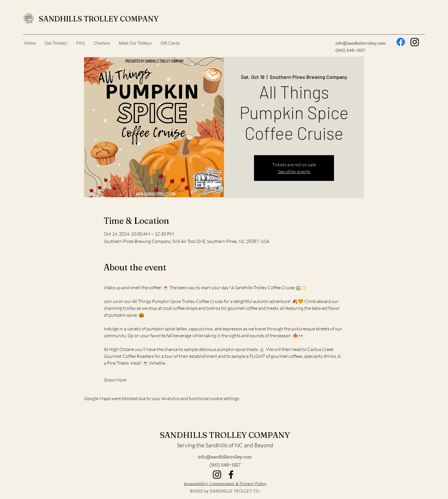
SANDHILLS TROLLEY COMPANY (99, 19)
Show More (115, 380)
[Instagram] (415, 42)
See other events (294, 171)
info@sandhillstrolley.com (360, 43)
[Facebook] (401, 42)
